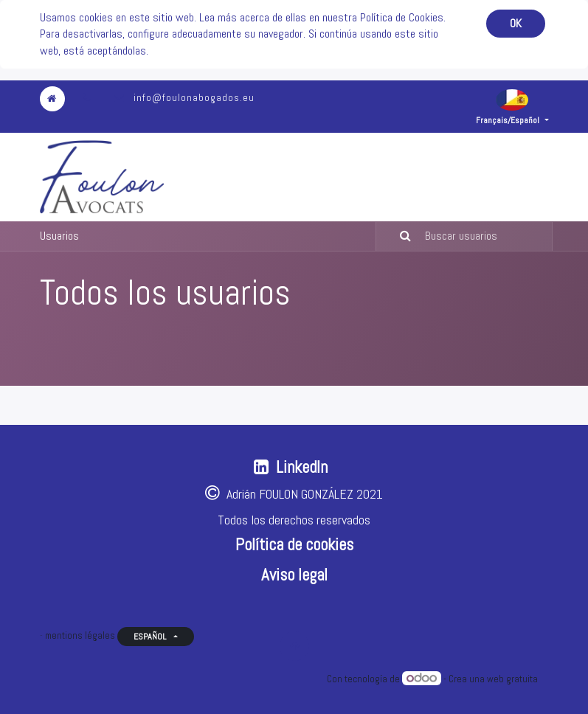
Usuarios (59, 236)
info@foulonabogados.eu (194, 98)
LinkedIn (302, 467)
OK (516, 23)
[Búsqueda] (396, 236)
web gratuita (512, 679)
